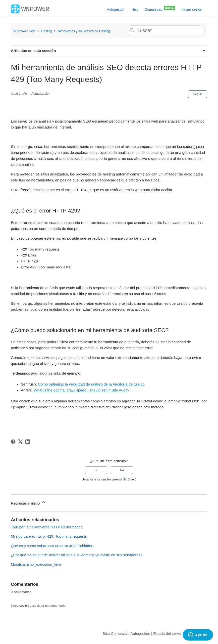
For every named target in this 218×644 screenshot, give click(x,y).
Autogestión (116, 9)
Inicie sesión (20, 606)
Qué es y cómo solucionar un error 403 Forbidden (52, 546)
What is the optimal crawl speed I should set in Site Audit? (81, 390)
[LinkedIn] (28, 442)
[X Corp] (20, 442)
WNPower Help (25, 31)
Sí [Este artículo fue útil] (96, 470)
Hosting (47, 31)
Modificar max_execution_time (36, 564)
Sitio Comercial (115, 633)
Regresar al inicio (28, 502)
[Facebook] (13, 442)
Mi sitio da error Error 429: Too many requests (49, 536)
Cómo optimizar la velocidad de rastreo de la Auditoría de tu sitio (91, 384)
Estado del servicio (169, 633)
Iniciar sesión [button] (192, 9)
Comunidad (160, 8)
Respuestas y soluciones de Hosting (84, 31)
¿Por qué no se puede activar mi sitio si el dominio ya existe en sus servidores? (77, 555)
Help (135, 9)
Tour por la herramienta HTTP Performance (47, 527)
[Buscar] (165, 30)
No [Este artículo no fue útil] (122, 470)
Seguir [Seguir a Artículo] (198, 94)
